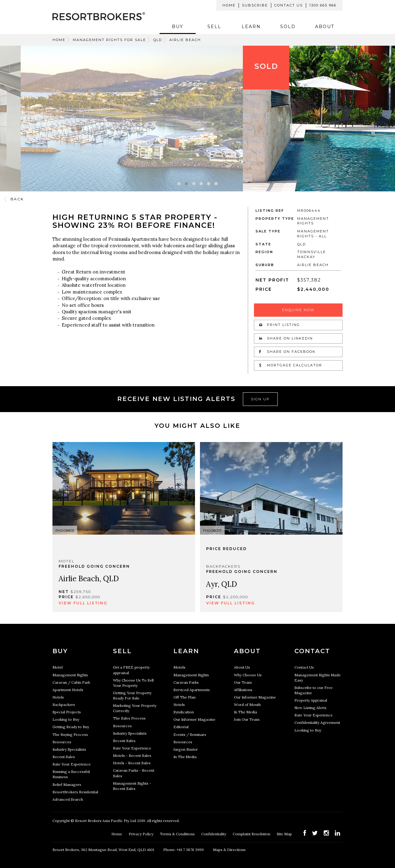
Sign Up (260, 399)
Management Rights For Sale (109, 40)
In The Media (185, 757)
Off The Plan (185, 697)
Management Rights (70, 675)
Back (17, 199)
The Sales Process (129, 718)
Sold (288, 27)
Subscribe (255, 5)
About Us (242, 667)
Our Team (243, 682)
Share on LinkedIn (286, 338)
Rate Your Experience (72, 764)
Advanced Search (68, 799)
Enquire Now (298, 310)
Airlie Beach (185, 40)
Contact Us (289, 5)
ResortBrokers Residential (75, 792)
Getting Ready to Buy (71, 727)
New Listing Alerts (310, 708)
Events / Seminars (190, 734)
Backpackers (64, 705)
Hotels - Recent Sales (132, 763)
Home (229, 5)
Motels (179, 667)
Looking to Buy (66, 719)
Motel (58, 667)
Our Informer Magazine (194, 719)
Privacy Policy (141, 834)
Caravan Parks (186, 682)
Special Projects (67, 712)
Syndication (184, 712)
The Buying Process (70, 734)
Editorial (181, 727)
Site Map (285, 834)
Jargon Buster (186, 749)
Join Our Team (247, 719)
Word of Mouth (247, 705)
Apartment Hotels (68, 690)
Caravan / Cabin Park (71, 682)
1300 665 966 (323, 5)
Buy (178, 27)
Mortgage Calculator (291, 365)
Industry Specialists (69, 749)
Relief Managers (67, 785)
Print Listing (280, 325)
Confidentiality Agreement (317, 722)
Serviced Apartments (192, 690)
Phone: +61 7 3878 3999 (183, 850)
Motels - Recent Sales (132, 755)
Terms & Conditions (178, 834)
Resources (62, 742)
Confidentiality (214, 834)
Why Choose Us (248, 675)
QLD (158, 40)
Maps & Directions (229, 850)
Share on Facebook (287, 352)
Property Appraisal (311, 700)
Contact (312, 651)
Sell (214, 27)
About (325, 27)
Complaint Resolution (252, 834)
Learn (251, 27)
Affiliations (243, 690)
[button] (179, 184)
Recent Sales (64, 757)
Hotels (58, 697)
